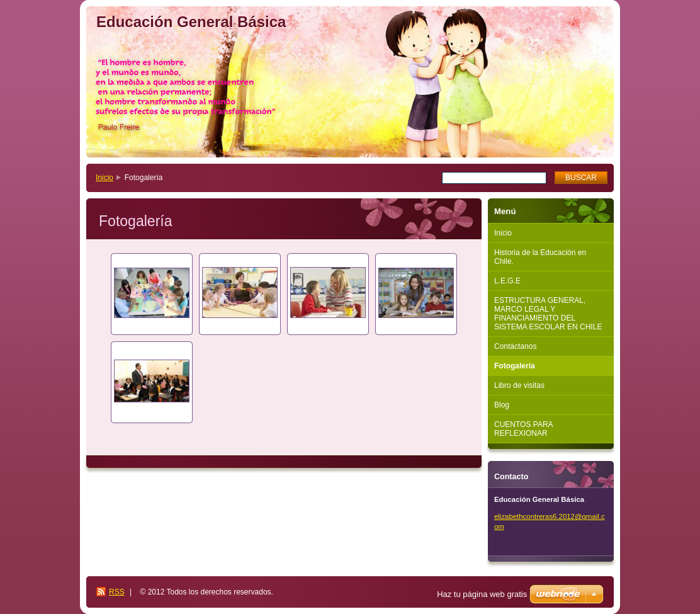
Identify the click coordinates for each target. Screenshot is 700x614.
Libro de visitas (519, 385)
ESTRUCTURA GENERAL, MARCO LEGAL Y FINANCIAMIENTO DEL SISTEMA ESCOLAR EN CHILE (548, 314)
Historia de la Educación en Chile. (540, 257)
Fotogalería (515, 366)
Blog (502, 405)
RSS (117, 592)
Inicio (104, 178)
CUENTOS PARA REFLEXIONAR (524, 429)
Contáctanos (515, 346)
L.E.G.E (507, 281)
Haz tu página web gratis (482, 594)
